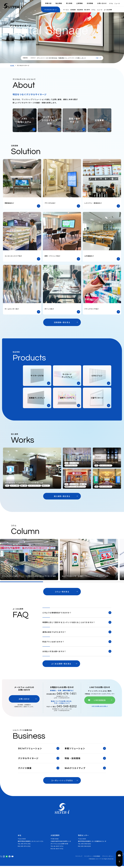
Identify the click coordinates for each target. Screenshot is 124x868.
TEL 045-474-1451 (24, 846)
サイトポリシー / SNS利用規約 (92, 858)
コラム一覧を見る (62, 592)
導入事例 (69, 3)
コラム (111, 3)
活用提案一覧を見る (62, 322)
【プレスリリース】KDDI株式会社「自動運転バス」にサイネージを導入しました (61, 58)
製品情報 (59, 3)
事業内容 (48, 3)
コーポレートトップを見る (62, 782)
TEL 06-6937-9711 (57, 848)
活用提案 (73, 10)
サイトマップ (79, 858)
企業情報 (80, 3)
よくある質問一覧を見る (61, 666)
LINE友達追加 (100, 702)
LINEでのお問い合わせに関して (100, 708)
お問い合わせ (102, 3)
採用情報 (90, 3)
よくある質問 (108, 10)
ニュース (117, 3)
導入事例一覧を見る (62, 496)
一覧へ (97, 58)
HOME (12, 65)
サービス (66, 10)
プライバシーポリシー (108, 858)
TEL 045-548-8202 (84, 846)
